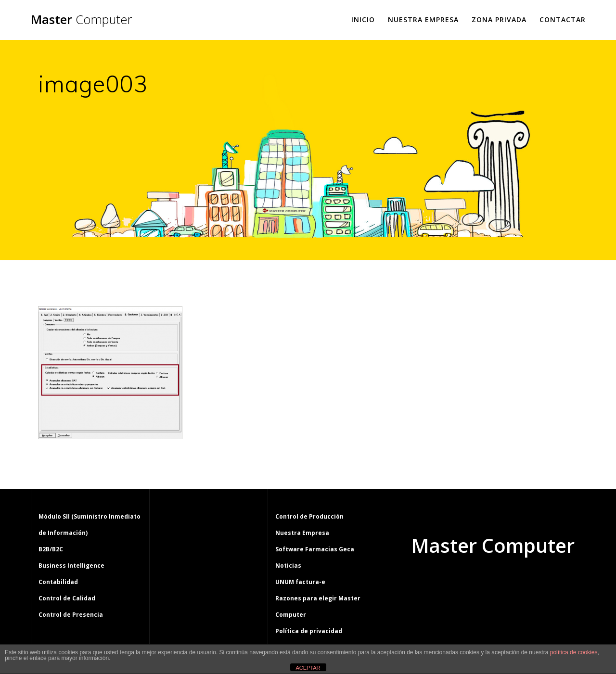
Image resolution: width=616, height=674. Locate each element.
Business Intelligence (71, 566)
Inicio (363, 19)
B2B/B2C (51, 549)
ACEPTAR (308, 668)
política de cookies (574, 652)
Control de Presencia (71, 615)
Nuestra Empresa (423, 19)
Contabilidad (58, 582)
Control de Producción (309, 516)
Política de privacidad (309, 631)
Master (81, 20)
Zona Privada (499, 19)
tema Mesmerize (521, 582)
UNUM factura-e (300, 582)
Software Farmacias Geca (315, 549)
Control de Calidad (67, 598)
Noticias (288, 566)
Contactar (563, 19)
